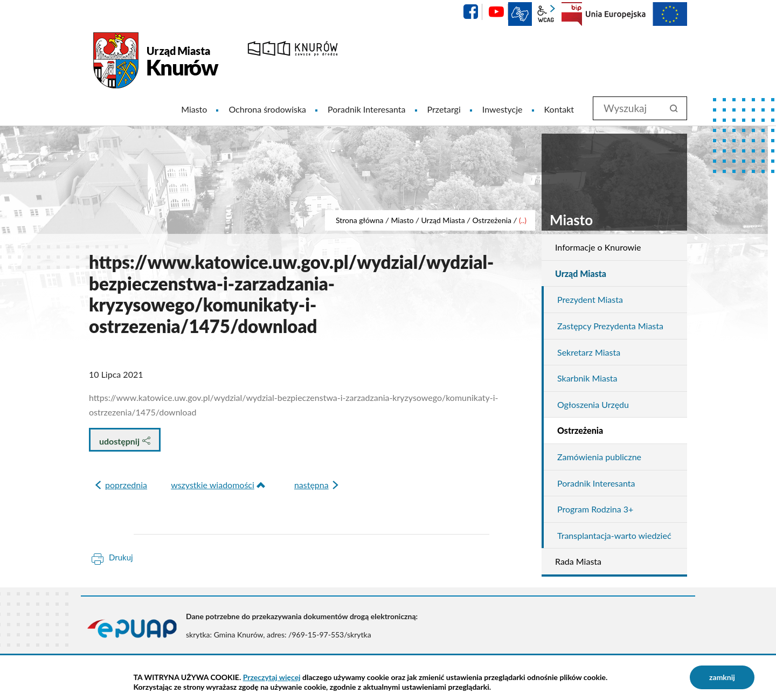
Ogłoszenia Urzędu (593, 404)
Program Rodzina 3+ (595, 509)
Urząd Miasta (443, 220)
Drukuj (121, 557)
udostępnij (125, 441)
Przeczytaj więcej (272, 677)
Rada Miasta (578, 561)
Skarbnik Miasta (587, 378)
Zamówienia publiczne (599, 457)
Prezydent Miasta (590, 299)
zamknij (722, 677)
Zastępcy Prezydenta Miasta (610, 326)
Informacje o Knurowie (598, 247)
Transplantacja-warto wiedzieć (614, 535)
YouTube (496, 12)
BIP (572, 14)
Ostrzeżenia (492, 220)
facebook (470, 12)
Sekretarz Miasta (589, 352)
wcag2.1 (546, 14)
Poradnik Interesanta (596, 483)
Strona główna (360, 220)
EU (636, 14)
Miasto (402, 220)
